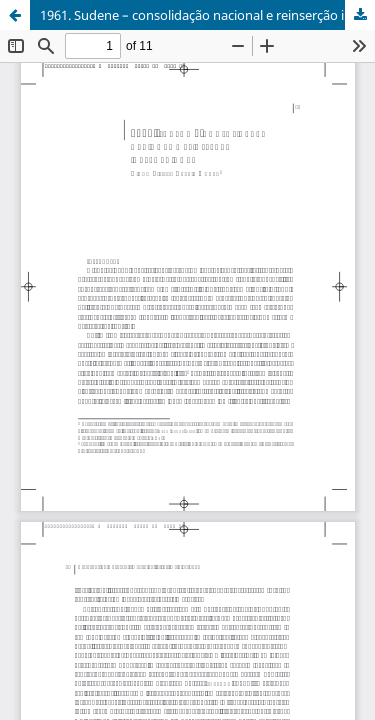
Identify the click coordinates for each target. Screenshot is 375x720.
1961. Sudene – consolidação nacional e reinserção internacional (207, 15)
